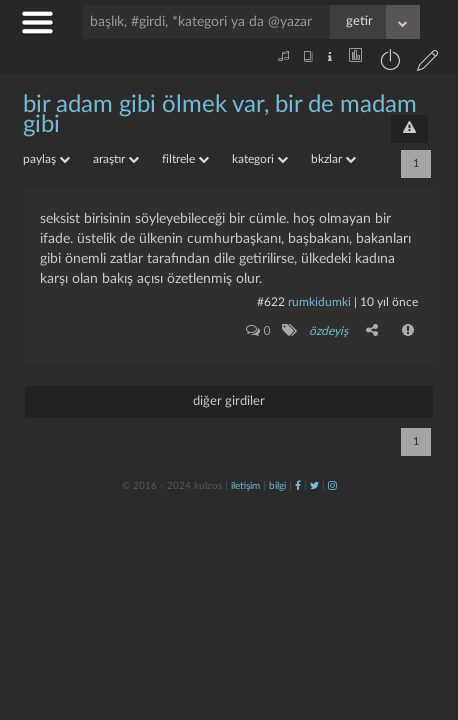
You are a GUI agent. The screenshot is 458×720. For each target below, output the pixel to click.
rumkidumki (319, 302)
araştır (116, 159)
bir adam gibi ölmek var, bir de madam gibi (220, 115)
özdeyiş (328, 331)
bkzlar (333, 159)
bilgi (277, 486)
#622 (271, 302)
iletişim (245, 486)
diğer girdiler (229, 401)
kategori (260, 159)
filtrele (185, 159)
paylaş (46, 159)
